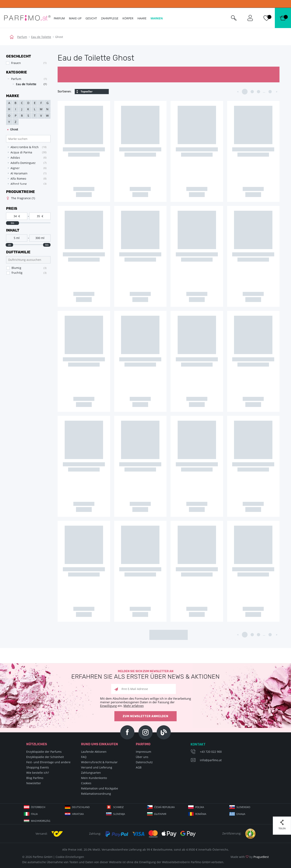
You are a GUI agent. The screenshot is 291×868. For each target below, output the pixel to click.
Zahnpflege (110, 18)
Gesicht (91, 18)
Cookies (86, 783)
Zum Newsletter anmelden (145, 716)
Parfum (22, 37)
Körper (128, 18)
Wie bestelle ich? (38, 773)
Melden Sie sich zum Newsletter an (145, 675)
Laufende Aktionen (94, 752)
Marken (157, 18)
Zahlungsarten (91, 773)
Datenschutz (144, 762)
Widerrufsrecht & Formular (99, 762)
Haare (142, 18)
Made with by (250, 857)
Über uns (142, 757)
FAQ (84, 757)
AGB (139, 767)
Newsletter (34, 783)
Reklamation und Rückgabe (100, 788)
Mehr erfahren (134, 706)
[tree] (26, 83)
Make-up (75, 18)
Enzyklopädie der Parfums (44, 752)
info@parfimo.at (211, 760)
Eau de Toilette (41, 37)
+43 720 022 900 (211, 752)
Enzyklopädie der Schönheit (45, 757)
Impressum (143, 752)
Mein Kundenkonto (94, 778)
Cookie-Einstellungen (70, 857)
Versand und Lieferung (97, 767)
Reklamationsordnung (96, 794)
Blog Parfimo (35, 778)
